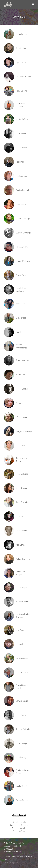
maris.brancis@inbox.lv (12, 852)
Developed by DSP (11, 862)
